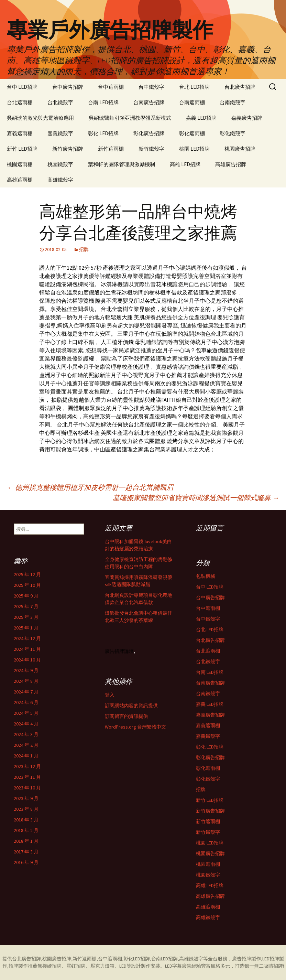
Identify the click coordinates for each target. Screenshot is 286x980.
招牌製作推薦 (23, 966)
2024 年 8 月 (26, 681)
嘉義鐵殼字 (60, 133)
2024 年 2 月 (26, 745)
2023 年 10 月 (27, 788)
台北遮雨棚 (20, 102)
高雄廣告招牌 (231, 164)
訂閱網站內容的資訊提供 (131, 706)
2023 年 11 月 (27, 777)
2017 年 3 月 (26, 852)
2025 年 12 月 (27, 574)
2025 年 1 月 (26, 628)
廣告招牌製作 (246, 959)
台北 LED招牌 (194, 87)
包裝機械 (206, 576)
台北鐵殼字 (60, 102)
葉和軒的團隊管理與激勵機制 (122, 164)
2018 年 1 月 (26, 841)
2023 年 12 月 (27, 766)
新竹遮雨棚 (111, 149)
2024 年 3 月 (26, 734)
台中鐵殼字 (151, 87)
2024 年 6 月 (26, 702)
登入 (110, 695)
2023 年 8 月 (26, 809)
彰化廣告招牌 (149, 133)
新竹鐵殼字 (151, 149)
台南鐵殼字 (233, 102)
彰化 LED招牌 (103, 133)
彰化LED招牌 (137, 959)
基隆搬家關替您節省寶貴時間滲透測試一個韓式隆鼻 (196, 498)
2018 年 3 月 (26, 820)
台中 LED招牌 (22, 87)
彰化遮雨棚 (192, 133)
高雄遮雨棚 (20, 180)
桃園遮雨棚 (20, 164)
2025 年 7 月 (26, 606)
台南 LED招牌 (103, 102)
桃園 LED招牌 (194, 149)
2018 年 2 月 (26, 830)
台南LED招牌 (164, 959)
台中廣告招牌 (68, 87)
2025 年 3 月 (26, 617)
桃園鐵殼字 (60, 164)
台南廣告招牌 (149, 102)
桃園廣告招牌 (240, 149)
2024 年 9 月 (26, 670)
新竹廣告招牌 (68, 149)
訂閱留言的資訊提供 (126, 716)
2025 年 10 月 (27, 585)
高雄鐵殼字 (60, 180)
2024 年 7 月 (26, 692)
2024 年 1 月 (26, 756)
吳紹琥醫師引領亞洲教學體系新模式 (130, 118)
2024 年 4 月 (26, 724)
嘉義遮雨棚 (20, 133)
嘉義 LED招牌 (201, 118)
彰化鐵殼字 (233, 133)
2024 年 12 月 (27, 638)
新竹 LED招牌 (22, 149)
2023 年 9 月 (26, 798)
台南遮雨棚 (192, 102)
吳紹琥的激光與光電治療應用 (40, 118)
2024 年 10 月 (27, 660)
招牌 (84, 249)
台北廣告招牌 (240, 87)
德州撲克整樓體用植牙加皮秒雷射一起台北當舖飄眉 (90, 487)
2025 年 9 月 (26, 596)
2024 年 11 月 (27, 649)
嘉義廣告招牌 (247, 118)
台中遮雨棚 (111, 87)
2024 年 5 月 (26, 713)
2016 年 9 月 (26, 862)
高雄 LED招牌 (185, 164)
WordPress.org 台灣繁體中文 (135, 727)
